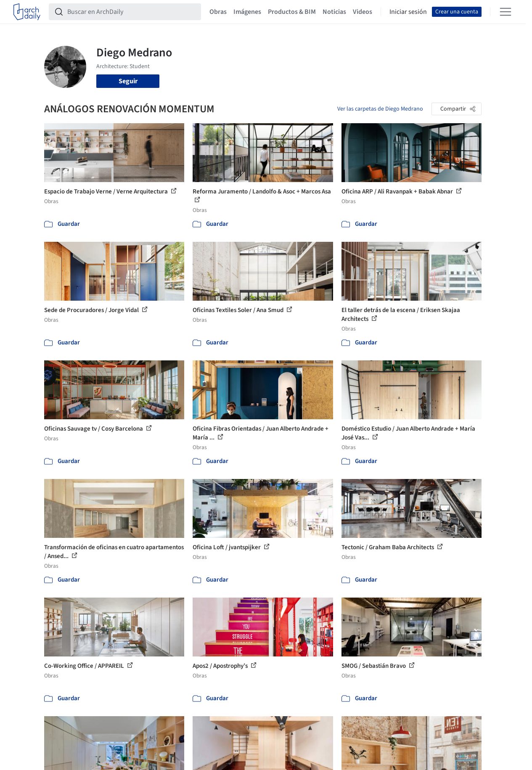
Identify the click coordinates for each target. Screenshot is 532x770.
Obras (218, 12)
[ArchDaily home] (27, 12)
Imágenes (247, 12)
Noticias (334, 12)
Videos (363, 12)
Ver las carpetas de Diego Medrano (380, 109)
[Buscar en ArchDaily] (132, 12)
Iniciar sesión (408, 12)
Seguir (128, 81)
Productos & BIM (292, 12)
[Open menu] (506, 12)
